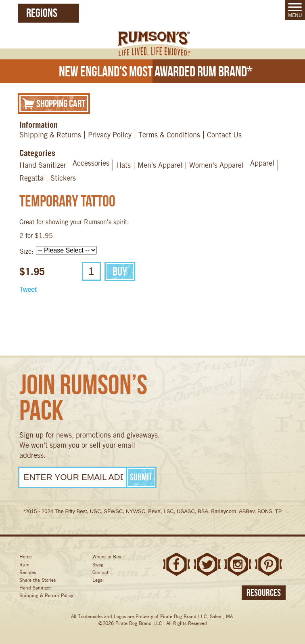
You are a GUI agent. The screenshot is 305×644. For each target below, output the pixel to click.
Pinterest (268, 564)
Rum (24, 565)
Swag (98, 565)
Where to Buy (107, 557)
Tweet (28, 289)
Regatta (31, 178)
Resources (264, 593)
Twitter (207, 564)
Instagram (238, 564)
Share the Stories (38, 580)
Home (26, 557)
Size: (27, 251)
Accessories (91, 163)
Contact (100, 572)
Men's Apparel (160, 165)
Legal (98, 580)
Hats (123, 165)
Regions (42, 13)
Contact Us (224, 135)
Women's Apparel (216, 165)
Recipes (28, 572)
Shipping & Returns (50, 135)
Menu (295, 11)
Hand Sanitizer (43, 165)
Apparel (262, 163)
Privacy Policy (110, 135)
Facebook (177, 564)
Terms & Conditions (169, 135)
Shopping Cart (54, 103)
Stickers (63, 178)
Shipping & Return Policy (46, 595)
